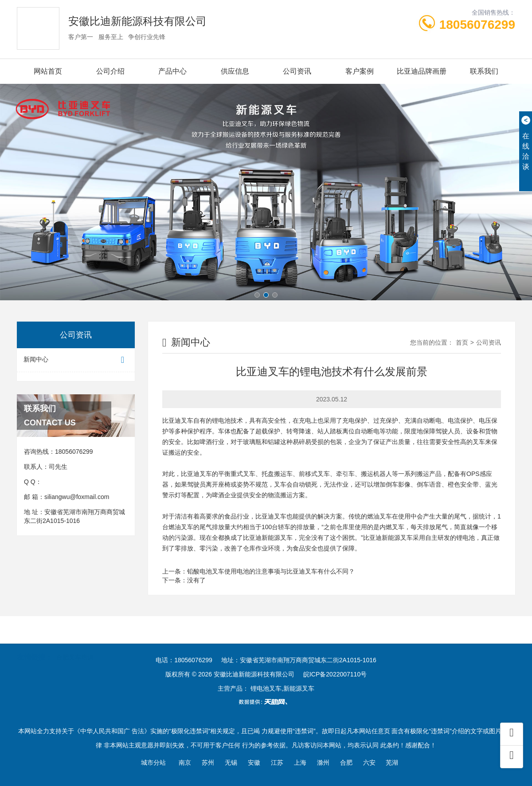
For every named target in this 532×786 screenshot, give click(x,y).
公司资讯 (297, 71)
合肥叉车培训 (75, 646)
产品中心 (172, 71)
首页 (462, 342)
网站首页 (48, 71)
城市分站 (153, 762)
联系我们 (484, 71)
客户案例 (360, 71)
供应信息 (235, 71)
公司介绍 (110, 71)
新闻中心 (76, 360)
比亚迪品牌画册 (422, 71)
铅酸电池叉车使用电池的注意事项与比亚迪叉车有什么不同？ (271, 571)
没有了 (196, 580)
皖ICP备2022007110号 (335, 674)
